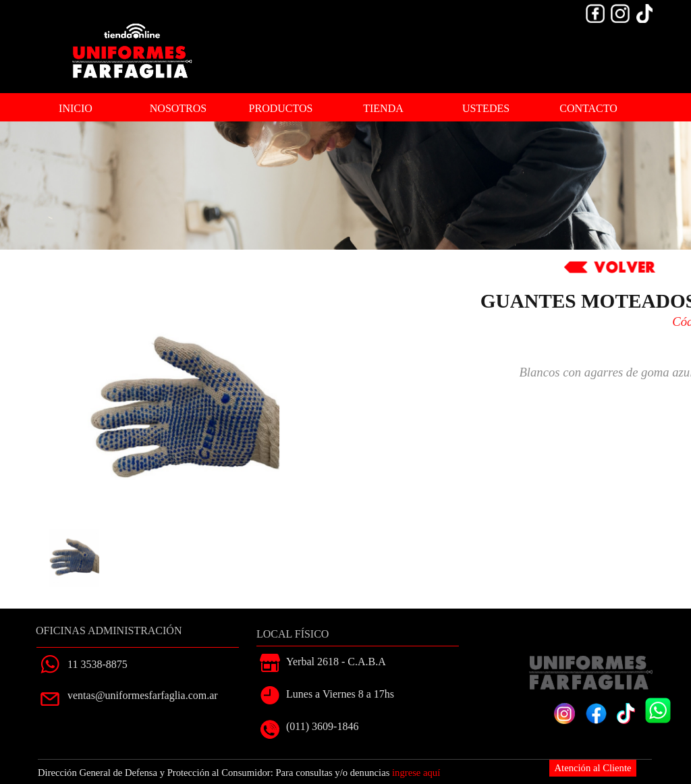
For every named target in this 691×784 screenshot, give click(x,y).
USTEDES (486, 108)
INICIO (76, 108)
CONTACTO (588, 108)
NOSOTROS (178, 108)
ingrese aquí (416, 773)
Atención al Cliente (593, 768)
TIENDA (383, 108)
